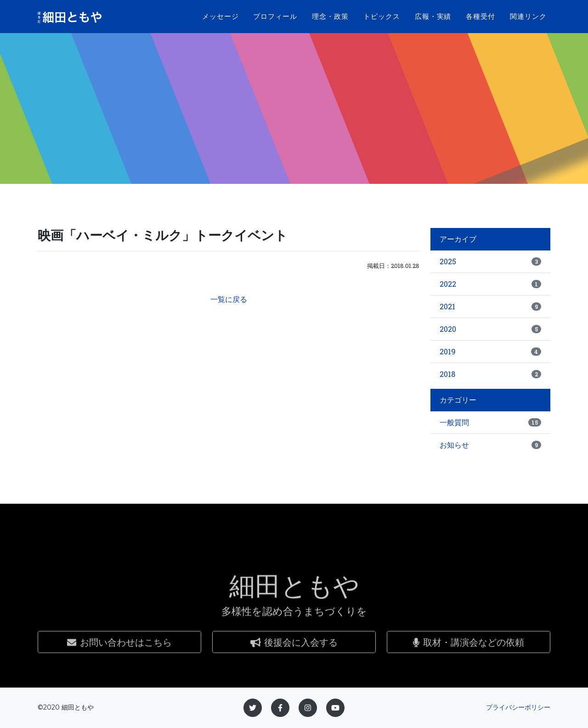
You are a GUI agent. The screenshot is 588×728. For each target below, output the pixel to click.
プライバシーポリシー (518, 707)
